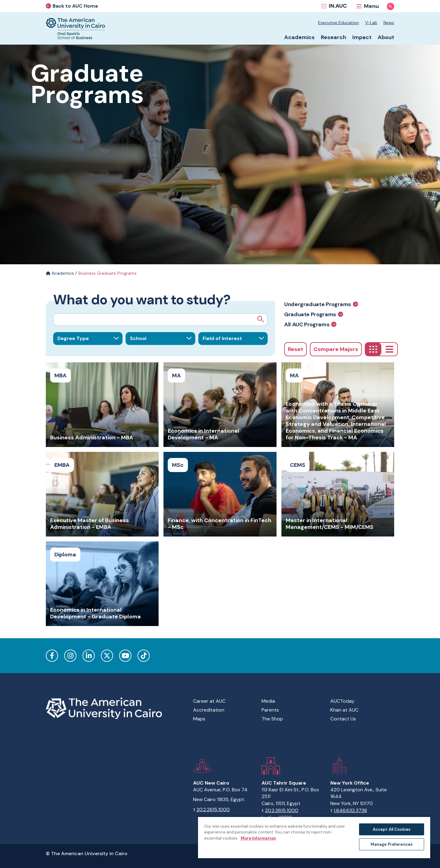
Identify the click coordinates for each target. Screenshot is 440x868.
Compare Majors (336, 349)
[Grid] (373, 349)
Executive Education (339, 23)
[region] (314, 837)
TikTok (144, 656)
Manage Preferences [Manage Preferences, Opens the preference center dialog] (392, 844)
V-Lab (371, 23)
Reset (295, 349)
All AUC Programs (310, 324)
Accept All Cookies (392, 829)
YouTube (125, 656)
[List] (389, 349)
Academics (60, 273)
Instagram (70, 656)
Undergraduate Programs (321, 304)
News (389, 23)
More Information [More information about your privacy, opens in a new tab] (258, 838)
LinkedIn (89, 656)
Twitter (107, 656)
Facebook (52, 656)
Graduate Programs (314, 314)
